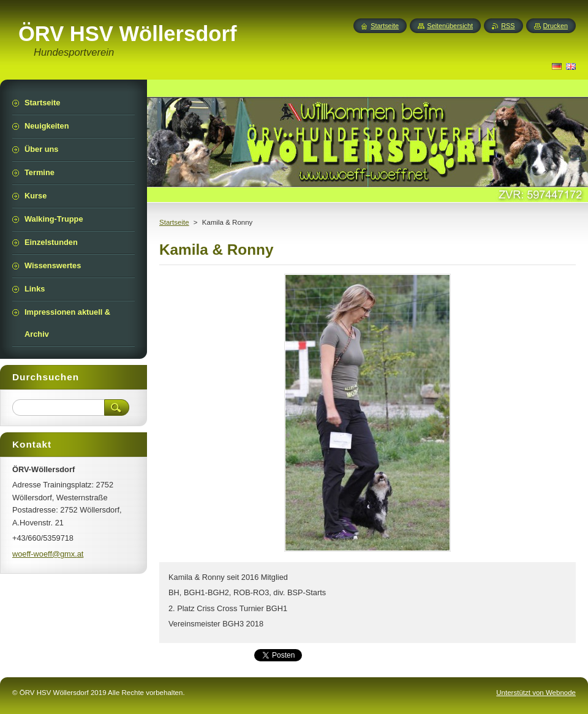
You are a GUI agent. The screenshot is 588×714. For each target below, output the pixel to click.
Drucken (556, 26)
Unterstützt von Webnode (536, 693)
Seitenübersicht (450, 26)
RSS (508, 26)
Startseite (174, 222)
